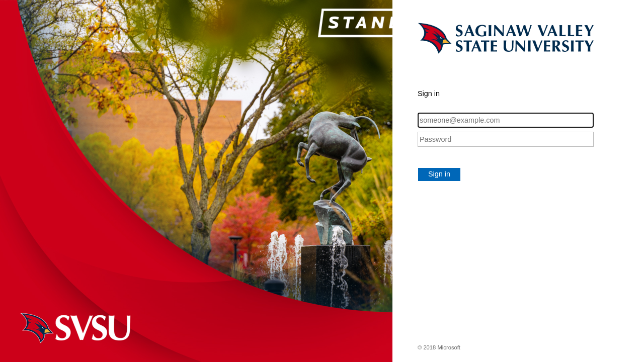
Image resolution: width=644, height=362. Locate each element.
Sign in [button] (439, 174)
